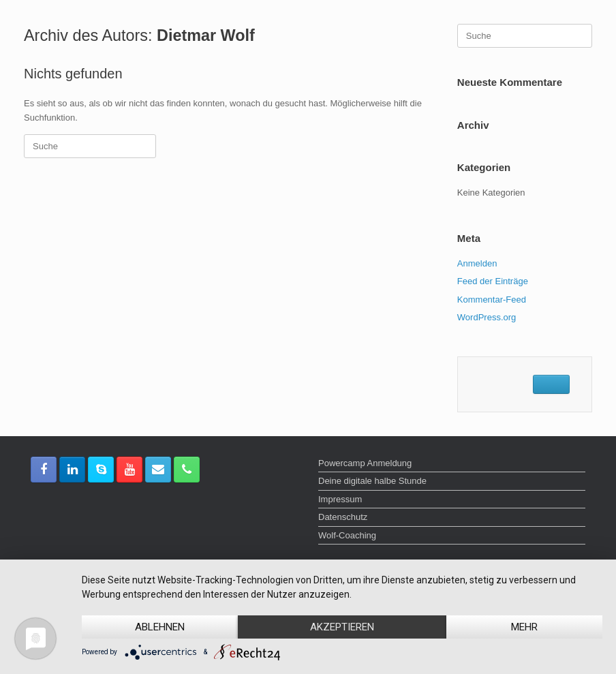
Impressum (340, 499)
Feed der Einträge (493, 281)
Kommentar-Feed (492, 300)
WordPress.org (487, 317)
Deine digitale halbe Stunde (372, 481)
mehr (524, 627)
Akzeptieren (342, 627)
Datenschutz (343, 517)
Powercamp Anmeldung (365, 463)
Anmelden (477, 263)
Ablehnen (160, 627)
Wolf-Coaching (347, 535)
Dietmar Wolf (206, 35)
